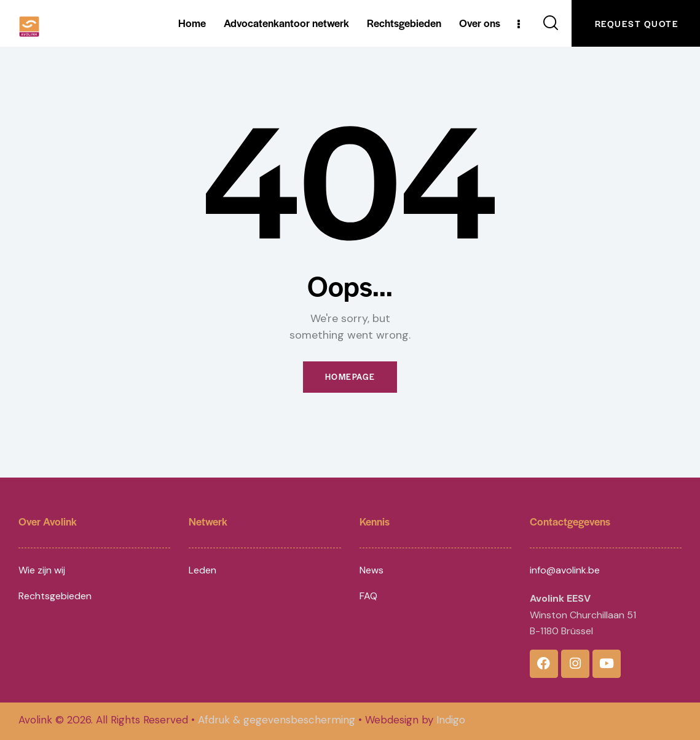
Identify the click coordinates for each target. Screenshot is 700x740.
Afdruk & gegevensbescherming (277, 720)
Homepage (350, 377)
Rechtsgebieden (55, 596)
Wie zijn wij (42, 570)
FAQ (368, 596)
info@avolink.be (565, 570)
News (372, 570)
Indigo (451, 720)
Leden (203, 570)
